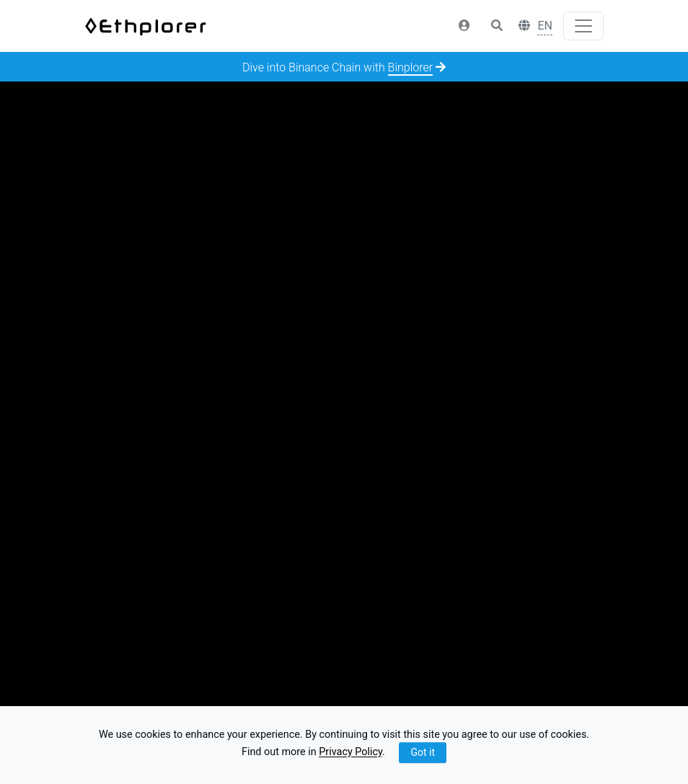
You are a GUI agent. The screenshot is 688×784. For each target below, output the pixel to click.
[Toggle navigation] (583, 26)
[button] (464, 26)
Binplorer (411, 67)
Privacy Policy (350, 753)
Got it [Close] (423, 752)
